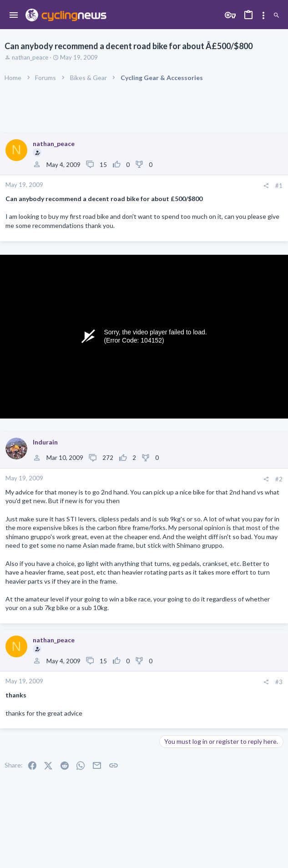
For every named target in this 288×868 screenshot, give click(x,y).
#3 (279, 682)
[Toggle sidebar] (263, 15)
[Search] (276, 15)
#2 (279, 479)
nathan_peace (30, 57)
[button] (14, 15)
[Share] (266, 186)
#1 (279, 186)
